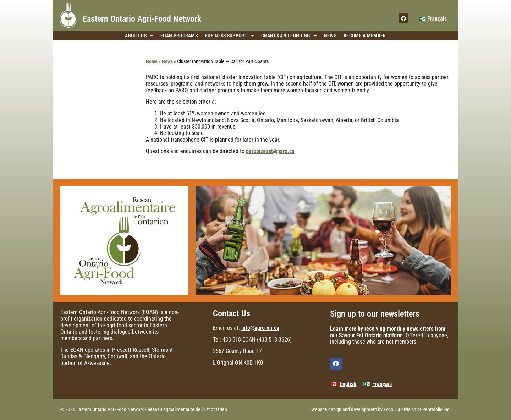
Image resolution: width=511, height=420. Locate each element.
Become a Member (365, 36)
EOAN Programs (179, 36)
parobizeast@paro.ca (270, 151)
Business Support (229, 36)
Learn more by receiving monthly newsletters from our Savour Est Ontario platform (388, 332)
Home (152, 61)
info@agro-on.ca (260, 328)
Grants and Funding (289, 36)
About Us (139, 36)
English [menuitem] (348, 384)
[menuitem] (433, 19)
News (330, 36)
